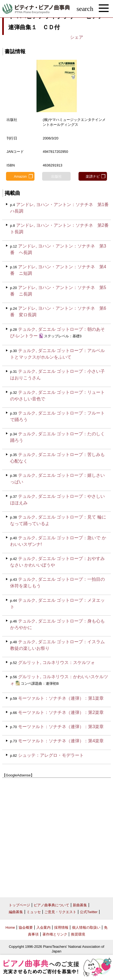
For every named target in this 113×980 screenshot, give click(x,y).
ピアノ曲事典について (51, 905)
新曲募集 (80, 905)
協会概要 (26, 927)
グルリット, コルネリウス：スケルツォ (57, 662)
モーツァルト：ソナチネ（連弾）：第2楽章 (61, 712)
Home (10, 927)
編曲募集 (16, 912)
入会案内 (44, 927)
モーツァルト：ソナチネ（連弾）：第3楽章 (61, 727)
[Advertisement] (57, 835)
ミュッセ (34, 912)
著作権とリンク (55, 934)
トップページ (19, 905)
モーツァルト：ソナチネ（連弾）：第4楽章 (61, 741)
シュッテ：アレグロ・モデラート (51, 755)
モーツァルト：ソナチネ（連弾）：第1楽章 (61, 698)
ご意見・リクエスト (60, 912)
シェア (77, 37)
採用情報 (61, 927)
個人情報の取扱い (86, 927)
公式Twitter (89, 912)
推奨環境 (78, 934)
